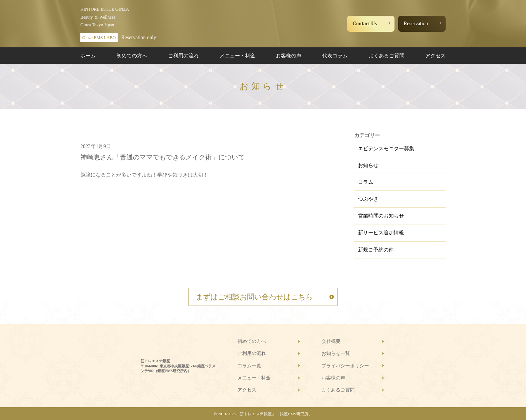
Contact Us (365, 24)
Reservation (416, 24)
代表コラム (335, 56)
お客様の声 (289, 56)
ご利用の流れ (183, 56)
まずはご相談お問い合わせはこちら (254, 297)
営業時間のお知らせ (381, 216)
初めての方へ (132, 56)
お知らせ (368, 165)
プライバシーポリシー (345, 366)
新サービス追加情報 (381, 233)
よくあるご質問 (386, 56)
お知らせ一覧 (336, 353)
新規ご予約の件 (376, 250)
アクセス (435, 56)
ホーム (88, 56)
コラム (366, 182)
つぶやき (368, 199)
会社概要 (331, 341)
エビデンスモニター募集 (386, 149)
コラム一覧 (249, 366)
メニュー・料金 (237, 56)
